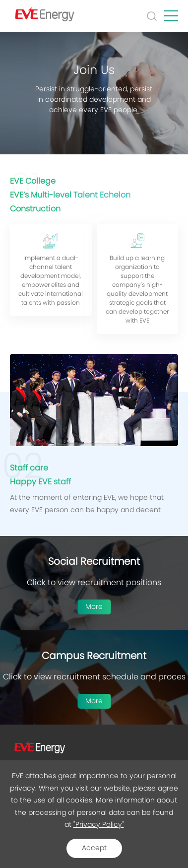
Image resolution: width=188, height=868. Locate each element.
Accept (94, 848)
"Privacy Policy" (99, 825)
